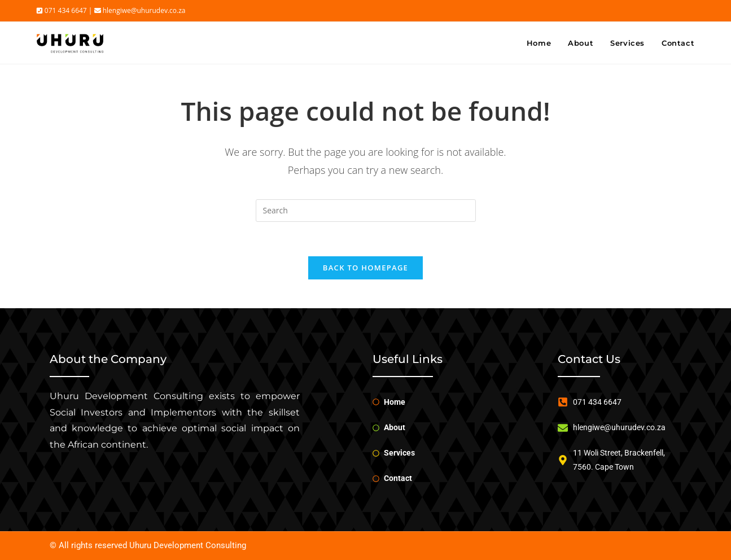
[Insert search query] (366, 211)
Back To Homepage (365, 268)
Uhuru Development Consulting (188, 545)
